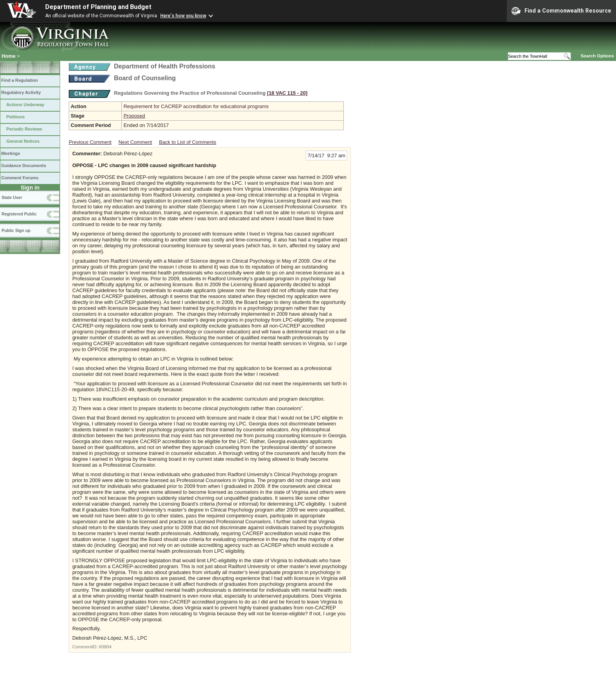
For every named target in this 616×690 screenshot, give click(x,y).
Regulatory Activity (21, 92)
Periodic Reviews (24, 129)
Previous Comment (90, 142)
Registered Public (19, 214)
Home (9, 56)
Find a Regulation (19, 80)
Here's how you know (183, 16)
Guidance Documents (24, 166)
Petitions (16, 117)
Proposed (134, 116)
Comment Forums (20, 178)
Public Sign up (16, 230)
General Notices (23, 141)
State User (12, 197)
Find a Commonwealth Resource (561, 11)
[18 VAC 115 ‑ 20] (287, 93)
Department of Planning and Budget (98, 7)
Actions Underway (25, 105)
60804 (105, 647)
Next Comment (135, 142)
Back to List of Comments (188, 142)
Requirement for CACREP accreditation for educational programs (196, 106)
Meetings (11, 153)
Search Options (597, 56)
